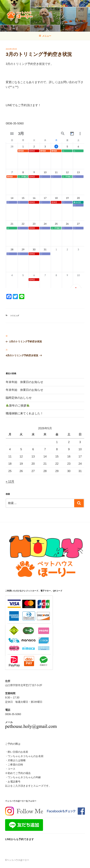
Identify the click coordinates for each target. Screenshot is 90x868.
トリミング (15, 316)
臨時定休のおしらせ (19, 398)
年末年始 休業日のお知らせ (24, 382)
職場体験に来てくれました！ (24, 413)
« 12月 (10, 481)
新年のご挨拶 (18, 406)
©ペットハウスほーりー (17, 860)
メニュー (45, 36)
